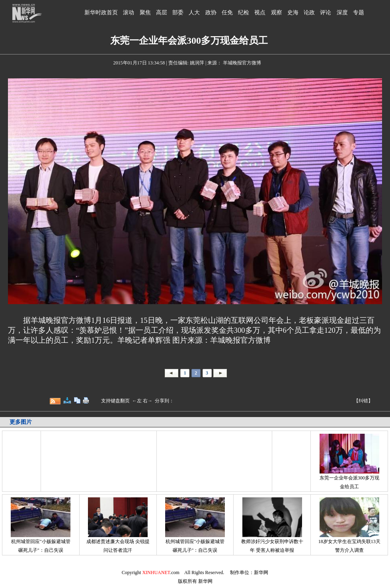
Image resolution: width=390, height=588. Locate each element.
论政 (309, 13)
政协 (211, 13)
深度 (342, 13)
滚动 (129, 13)
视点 (260, 13)
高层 (162, 13)
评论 (326, 13)
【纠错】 (363, 401)
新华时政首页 (101, 13)
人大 (194, 13)
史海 (293, 13)
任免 (227, 13)
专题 (359, 13)
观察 (277, 13)
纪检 (244, 13)
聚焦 (145, 13)
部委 (178, 13)
